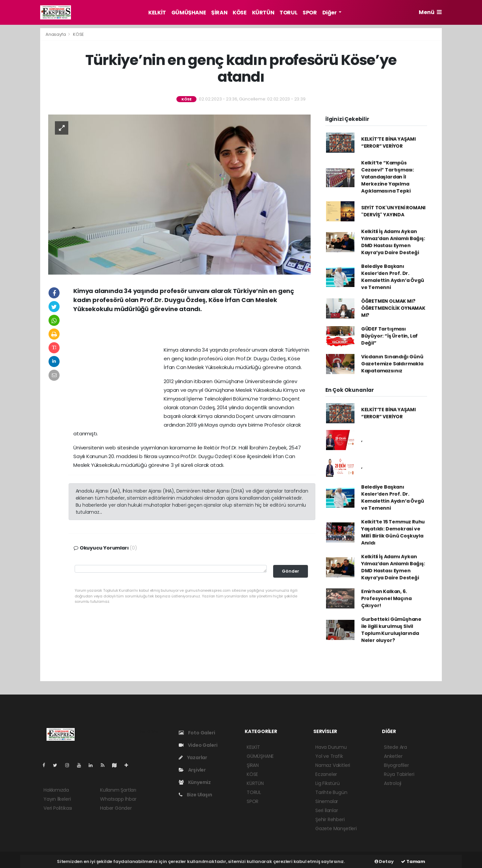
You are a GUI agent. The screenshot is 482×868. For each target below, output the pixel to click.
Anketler (393, 756)
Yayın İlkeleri (57, 799)
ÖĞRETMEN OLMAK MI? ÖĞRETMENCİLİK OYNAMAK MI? (393, 308)
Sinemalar (327, 801)
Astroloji (393, 783)
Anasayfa (56, 34)
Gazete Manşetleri (336, 828)
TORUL (288, 13)
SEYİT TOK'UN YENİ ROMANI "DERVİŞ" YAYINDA (393, 211)
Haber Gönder (116, 808)
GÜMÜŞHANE (189, 13)
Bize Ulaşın (195, 795)
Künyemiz (195, 782)
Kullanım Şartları (118, 790)
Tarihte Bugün (331, 792)
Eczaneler (326, 774)
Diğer (330, 13)
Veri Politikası (58, 808)
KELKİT (157, 13)
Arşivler (192, 770)
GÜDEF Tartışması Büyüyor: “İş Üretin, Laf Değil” (389, 336)
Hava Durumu (331, 747)
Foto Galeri (197, 733)
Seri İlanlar (327, 810)
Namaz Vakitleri (333, 765)
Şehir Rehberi (330, 819)
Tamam (413, 861)
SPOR (310, 13)
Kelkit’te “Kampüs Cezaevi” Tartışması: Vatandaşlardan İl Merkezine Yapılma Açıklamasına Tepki (388, 177)
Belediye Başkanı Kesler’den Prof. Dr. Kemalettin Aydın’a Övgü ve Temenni (393, 277)
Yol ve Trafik (329, 756)
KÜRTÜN (263, 13)
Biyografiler (396, 765)
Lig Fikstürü (328, 783)
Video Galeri (198, 745)
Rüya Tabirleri (399, 774)
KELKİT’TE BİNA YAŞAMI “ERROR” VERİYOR (388, 142)
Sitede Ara (395, 747)
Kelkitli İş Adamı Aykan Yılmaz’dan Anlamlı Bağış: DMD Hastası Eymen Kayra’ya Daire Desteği (393, 242)
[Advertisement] (192, 332)
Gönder (291, 571)
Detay (384, 861)
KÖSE (239, 13)
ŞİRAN (219, 13)
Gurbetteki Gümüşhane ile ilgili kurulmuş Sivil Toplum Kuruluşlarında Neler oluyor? (391, 630)
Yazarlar (193, 757)
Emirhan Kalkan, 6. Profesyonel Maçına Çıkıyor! (386, 598)
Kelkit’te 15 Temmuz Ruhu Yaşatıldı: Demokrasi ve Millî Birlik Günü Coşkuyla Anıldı (393, 532)
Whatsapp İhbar (118, 799)
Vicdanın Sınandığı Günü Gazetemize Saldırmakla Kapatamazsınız (392, 364)
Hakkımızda (56, 790)
